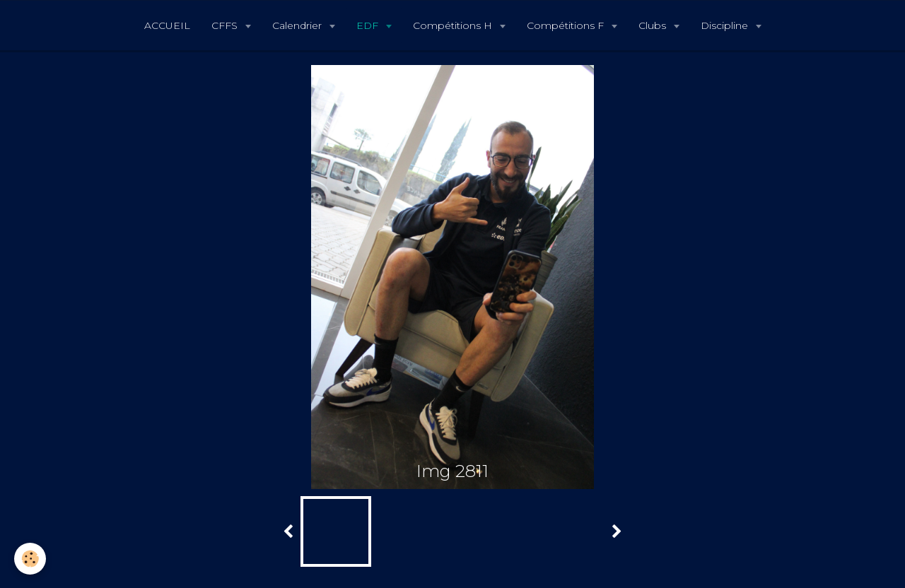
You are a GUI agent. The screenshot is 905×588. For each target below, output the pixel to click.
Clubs (654, 25)
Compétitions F (567, 25)
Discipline (726, 25)
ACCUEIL (167, 25)
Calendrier (298, 25)
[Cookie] (30, 559)
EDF (369, 25)
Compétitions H (454, 25)
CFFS (226, 25)
